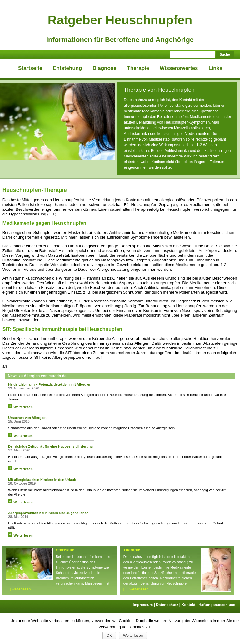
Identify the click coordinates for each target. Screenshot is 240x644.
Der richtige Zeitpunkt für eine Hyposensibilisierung (50, 446)
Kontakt (190, 605)
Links (215, 68)
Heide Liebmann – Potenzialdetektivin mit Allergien (50, 384)
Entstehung (67, 68)
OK (109, 636)
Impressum (144, 605)
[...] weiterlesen (18, 589)
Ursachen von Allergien (27, 418)
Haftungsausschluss (217, 605)
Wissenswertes (179, 68)
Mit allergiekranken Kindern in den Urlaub (42, 480)
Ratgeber (120, 20)
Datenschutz (169, 605)
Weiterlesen (20, 407)
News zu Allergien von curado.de (37, 376)
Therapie (138, 68)
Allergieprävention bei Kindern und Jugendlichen (48, 513)
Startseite (30, 68)
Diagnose (105, 68)
